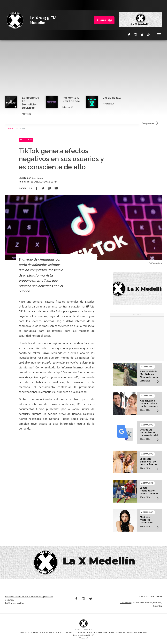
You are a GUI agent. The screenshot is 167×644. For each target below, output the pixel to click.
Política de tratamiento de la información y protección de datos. (29, 598)
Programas (148, 123)
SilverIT (91, 635)
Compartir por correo (56, 188)
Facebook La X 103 (129, 35)
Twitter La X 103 (142, 35)
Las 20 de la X (112, 98)
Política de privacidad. (15, 603)
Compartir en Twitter (43, 188)
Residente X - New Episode (71, 99)
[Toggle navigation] (159, 35)
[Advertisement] (83, 72)
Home (11, 128)
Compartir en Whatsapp (50, 188)
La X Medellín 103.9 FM (15, 20)
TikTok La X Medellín (149, 35)
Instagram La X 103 (136, 35)
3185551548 (126, 603)
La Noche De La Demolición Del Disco (31, 103)
